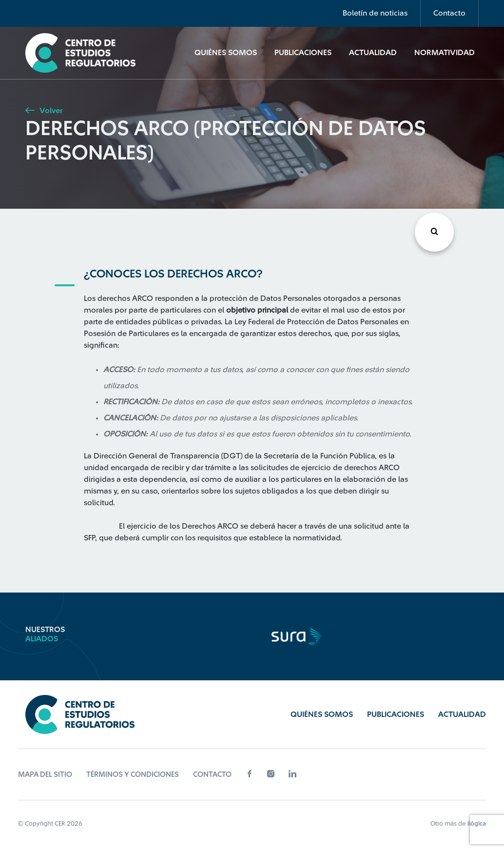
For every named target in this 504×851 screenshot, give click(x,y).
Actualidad (373, 53)
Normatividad (445, 53)
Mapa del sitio (45, 775)
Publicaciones (303, 53)
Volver (44, 111)
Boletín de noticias (375, 13)
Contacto (449, 13)
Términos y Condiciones (133, 775)
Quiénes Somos (226, 53)
